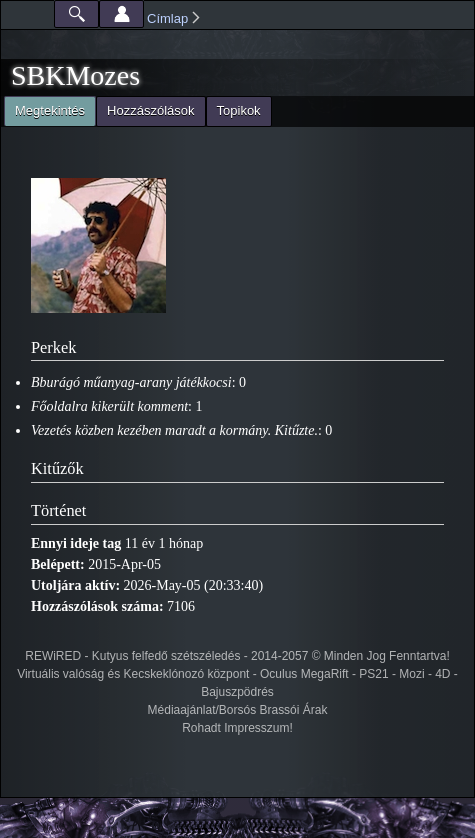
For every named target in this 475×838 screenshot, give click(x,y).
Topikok (239, 110)
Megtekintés (44, 108)
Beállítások (121, 14)
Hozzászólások (150, 110)
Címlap (167, 18)
